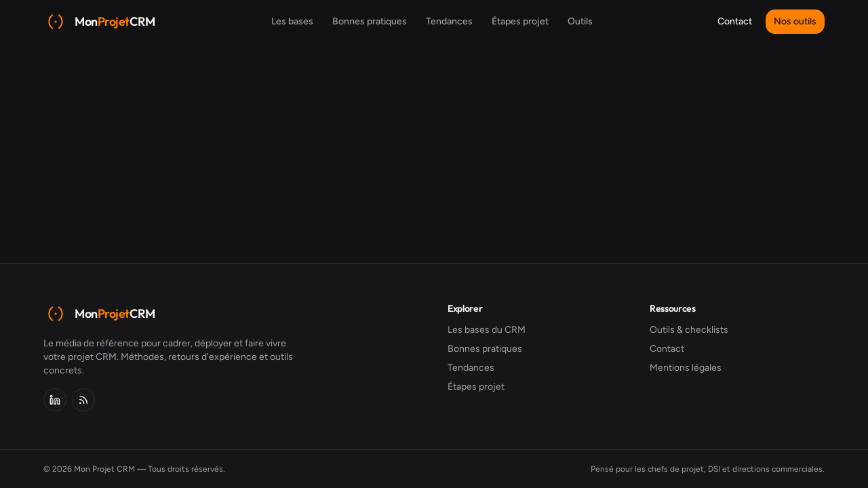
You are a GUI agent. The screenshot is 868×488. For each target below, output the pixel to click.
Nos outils (795, 21)
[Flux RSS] (83, 400)
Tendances (449, 21)
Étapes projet (520, 21)
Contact (735, 21)
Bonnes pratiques (370, 21)
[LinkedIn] (55, 400)
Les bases (292, 21)
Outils (580, 21)
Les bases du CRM (487, 330)
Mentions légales (686, 368)
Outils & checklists (689, 330)
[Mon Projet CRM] (99, 22)
